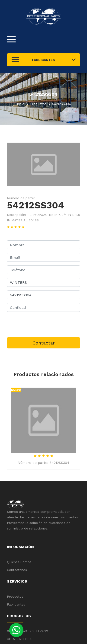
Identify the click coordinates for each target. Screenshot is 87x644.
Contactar (44, 343)
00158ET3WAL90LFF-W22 (27, 631)
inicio (20, 104)
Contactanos (17, 570)
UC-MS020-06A (19, 639)
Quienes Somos (19, 562)
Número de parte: (21, 198)
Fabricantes (16, 604)
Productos (15, 596)
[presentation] (42, 325)
